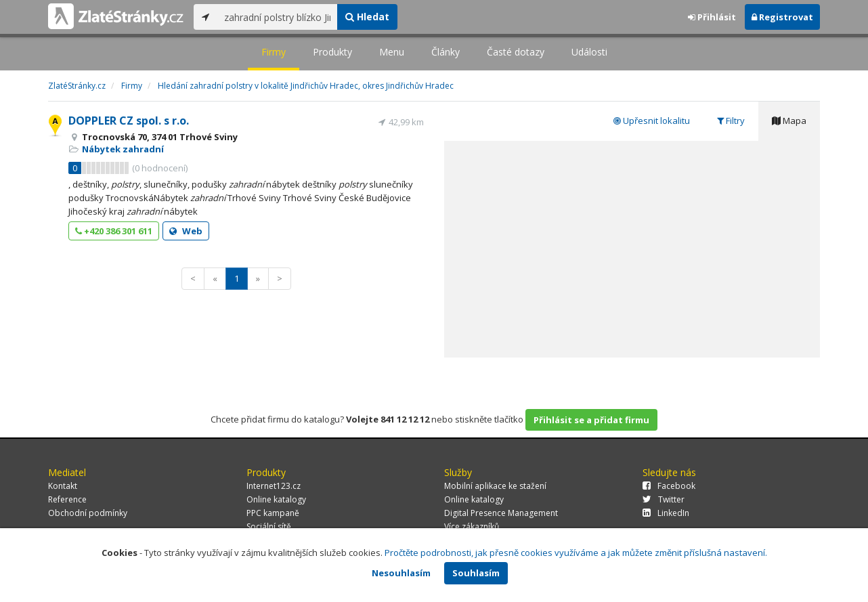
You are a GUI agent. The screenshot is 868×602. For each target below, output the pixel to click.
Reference (67, 499)
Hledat (367, 17)
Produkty (332, 52)
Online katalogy (276, 499)
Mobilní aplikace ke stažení (495, 486)
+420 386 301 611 (114, 231)
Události (589, 52)
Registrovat (782, 17)
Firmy (274, 52)
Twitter (664, 499)
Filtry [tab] (731, 121)
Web (186, 231)
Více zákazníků (472, 526)
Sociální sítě (269, 526)
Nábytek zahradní (123, 149)
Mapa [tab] (789, 121)
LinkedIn (666, 513)
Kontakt (63, 486)
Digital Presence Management (501, 513)
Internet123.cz (274, 486)
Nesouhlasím (401, 573)
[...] (277, 17)
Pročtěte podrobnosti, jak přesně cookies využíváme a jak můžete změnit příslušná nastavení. (576, 553)
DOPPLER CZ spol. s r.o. (129, 121)
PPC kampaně (273, 513)
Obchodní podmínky (88, 513)
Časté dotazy (516, 52)
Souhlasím (476, 573)
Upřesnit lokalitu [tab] (652, 121)
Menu (392, 52)
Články (446, 52)
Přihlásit (712, 17)
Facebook (669, 486)
